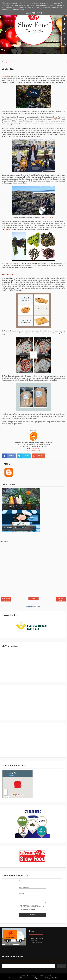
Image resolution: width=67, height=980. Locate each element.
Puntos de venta (35, 450)
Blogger (37, 978)
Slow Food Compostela (33, 976)
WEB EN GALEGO (32, 606)
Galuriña (8, 69)
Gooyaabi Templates (52, 978)
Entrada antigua (61, 599)
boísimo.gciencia (49, 218)
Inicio (33, 599)
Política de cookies (36, 943)
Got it (40, 13)
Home (3, 62)
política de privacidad (28, 909)
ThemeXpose (24, 978)
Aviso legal (34, 941)
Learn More (30, 13)
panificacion (10, 62)
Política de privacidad (37, 938)
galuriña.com (36, 448)
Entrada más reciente (6, 599)
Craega (7, 229)
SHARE (8, 456)
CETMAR (57, 119)
